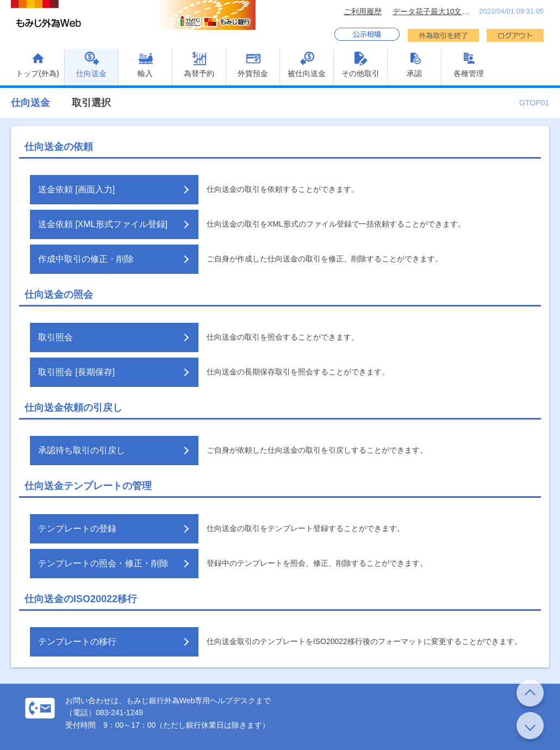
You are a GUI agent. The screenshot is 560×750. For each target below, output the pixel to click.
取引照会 (55, 337)
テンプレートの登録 (77, 529)
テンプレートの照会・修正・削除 (103, 563)
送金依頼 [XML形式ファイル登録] (103, 224)
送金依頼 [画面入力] (76, 189)
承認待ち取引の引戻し (82, 450)
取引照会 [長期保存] (76, 372)
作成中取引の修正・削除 (86, 259)
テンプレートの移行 (77, 642)
